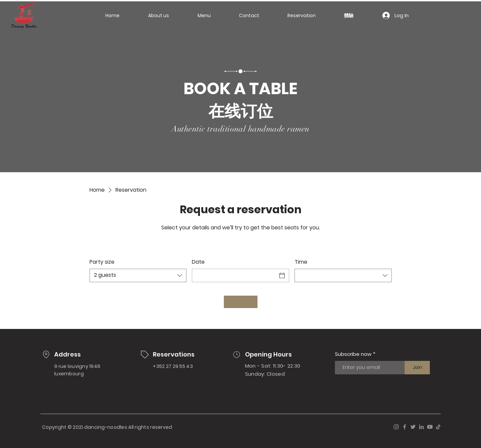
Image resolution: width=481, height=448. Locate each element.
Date (198, 262)
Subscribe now (353, 354)
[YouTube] (430, 427)
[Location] (46, 354)
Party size (102, 262)
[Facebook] (405, 427)
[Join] (417, 368)
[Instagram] (396, 427)
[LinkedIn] (421, 427)
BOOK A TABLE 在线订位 (240, 100)
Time (301, 262)
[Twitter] (413, 427)
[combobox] (138, 275)
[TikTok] (438, 427)
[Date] (234, 275)
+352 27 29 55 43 (173, 366)
